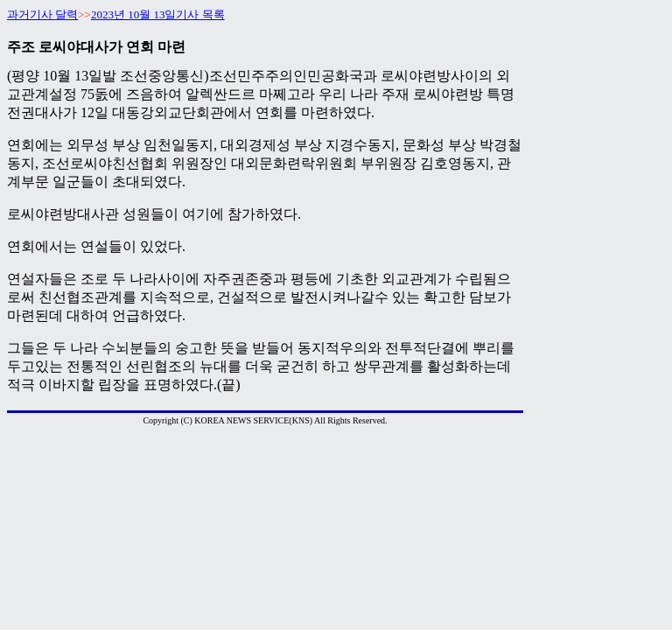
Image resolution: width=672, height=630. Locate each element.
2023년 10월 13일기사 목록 (158, 14)
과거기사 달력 (42, 14)
